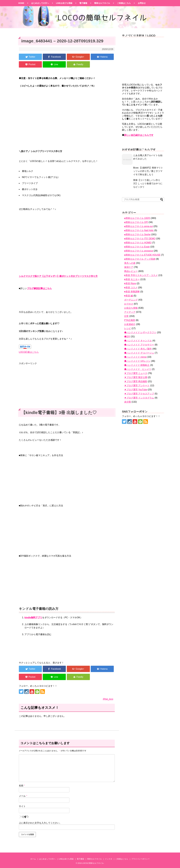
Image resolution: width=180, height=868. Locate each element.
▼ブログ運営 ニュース (136, 373)
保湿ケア (129, 267)
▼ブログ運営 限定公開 (136, 377)
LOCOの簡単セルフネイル (93, 863)
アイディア (130, 312)
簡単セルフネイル (102, 3)
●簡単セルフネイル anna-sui (138, 226)
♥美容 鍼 (129, 296)
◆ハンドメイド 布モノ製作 (138, 349)
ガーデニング (131, 300)
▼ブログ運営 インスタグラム (139, 398)
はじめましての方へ (40, 3)
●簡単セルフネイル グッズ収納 (140, 259)
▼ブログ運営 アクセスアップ (139, 394)
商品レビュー (131, 271)
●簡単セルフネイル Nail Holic (139, 230)
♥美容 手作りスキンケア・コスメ (141, 275)
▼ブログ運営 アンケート (137, 386)
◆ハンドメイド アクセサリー (139, 345)
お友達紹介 (130, 324)
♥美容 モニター (132, 279)
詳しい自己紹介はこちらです (139, 135)
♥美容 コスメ (131, 288)
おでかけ (129, 304)
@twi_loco (108, 699)
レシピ (128, 328)
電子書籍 (83, 3)
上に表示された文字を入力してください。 (40, 823)
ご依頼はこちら (124, 3)
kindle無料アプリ (33, 617)
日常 (126, 316)
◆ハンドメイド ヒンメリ (138, 369)
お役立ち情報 (131, 308)
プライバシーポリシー (140, 859)
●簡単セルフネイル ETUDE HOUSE (142, 255)
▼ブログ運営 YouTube (136, 390)
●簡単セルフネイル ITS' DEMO (140, 239)
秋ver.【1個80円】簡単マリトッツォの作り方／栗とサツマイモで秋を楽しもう (148, 171)
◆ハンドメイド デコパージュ (139, 353)
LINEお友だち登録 (64, 3)
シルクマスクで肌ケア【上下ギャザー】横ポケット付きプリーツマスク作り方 (58, 276)
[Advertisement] (67, 385)
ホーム (33, 859)
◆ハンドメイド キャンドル (138, 341)
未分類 (128, 402)
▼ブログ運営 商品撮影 (136, 381)
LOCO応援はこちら (29, 352)
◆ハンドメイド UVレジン (137, 361)
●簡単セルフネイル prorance (139, 251)
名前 (22, 786)
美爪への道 (130, 263)
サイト (22, 806)
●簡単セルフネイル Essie (137, 247)
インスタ (109, 859)
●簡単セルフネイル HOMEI (138, 243)
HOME (21, 3)
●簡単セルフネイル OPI (136, 222)
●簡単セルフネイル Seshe (137, 234)
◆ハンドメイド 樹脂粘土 (137, 365)
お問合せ (142, 3)
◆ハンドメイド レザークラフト (140, 332)
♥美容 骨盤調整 (132, 292)
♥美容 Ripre (130, 283)
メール (23, 796)
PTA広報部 (130, 320)
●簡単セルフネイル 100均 (137, 218)
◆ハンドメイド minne (135, 357)
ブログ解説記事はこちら (39, 288)
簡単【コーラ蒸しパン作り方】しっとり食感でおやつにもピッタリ (148, 183)
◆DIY (127, 337)
